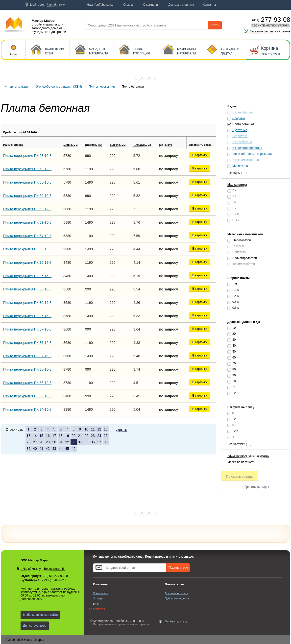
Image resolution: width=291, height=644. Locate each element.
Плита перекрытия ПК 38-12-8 (27, 383)
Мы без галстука (176, 621)
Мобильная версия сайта (40, 615)
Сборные (239, 118)
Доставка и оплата (177, 593)
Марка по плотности (241, 462)
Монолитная (241, 166)
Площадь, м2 (142, 145)
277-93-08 (271, 20)
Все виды (234, 173)
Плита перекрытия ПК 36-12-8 (27, 303)
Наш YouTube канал (101, 5)
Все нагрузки (236, 444)
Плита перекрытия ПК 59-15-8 (27, 222)
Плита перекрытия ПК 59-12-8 (27, 209)
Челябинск (55, 5)
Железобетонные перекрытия (253, 154)
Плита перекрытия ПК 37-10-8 (27, 329)
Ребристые (240, 136)
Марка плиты (237, 185)
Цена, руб (166, 145)
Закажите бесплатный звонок (270, 31)
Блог (96, 604)
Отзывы (98, 598)
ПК (234, 191)
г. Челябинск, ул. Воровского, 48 (43, 569)
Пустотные (240, 130)
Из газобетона (242, 142)
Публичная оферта (177, 598)
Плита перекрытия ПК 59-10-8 (27, 196)
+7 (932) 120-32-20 (53, 580)
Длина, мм (71, 145)
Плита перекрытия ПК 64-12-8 (27, 236)
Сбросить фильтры (256, 487)
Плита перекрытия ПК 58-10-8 (27, 156)
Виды (232, 106)
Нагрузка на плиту (241, 407)
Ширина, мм (94, 145)
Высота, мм (118, 145)
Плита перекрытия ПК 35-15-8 (27, 276)
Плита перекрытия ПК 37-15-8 (27, 356)
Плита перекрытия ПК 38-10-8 (27, 369)
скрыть (121, 429)
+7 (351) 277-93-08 (55, 576)
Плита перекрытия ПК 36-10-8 (27, 289)
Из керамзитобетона (246, 160)
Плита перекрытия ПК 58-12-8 (27, 169)
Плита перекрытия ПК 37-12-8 (27, 343)
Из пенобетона (242, 112)
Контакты (99, 609)
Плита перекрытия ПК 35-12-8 (27, 262)
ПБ (234, 196)
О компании (101, 593)
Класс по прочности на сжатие (248, 456)
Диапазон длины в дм (244, 322)
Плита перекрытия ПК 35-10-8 (27, 396)
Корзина (270, 48)
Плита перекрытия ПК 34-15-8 (27, 409)
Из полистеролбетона (247, 148)
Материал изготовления (245, 234)
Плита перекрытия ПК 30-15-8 (27, 249)
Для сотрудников (35, 626)
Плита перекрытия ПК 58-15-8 (27, 182)
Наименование (13, 145)
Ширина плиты (239, 278)
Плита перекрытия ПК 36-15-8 (27, 316)
